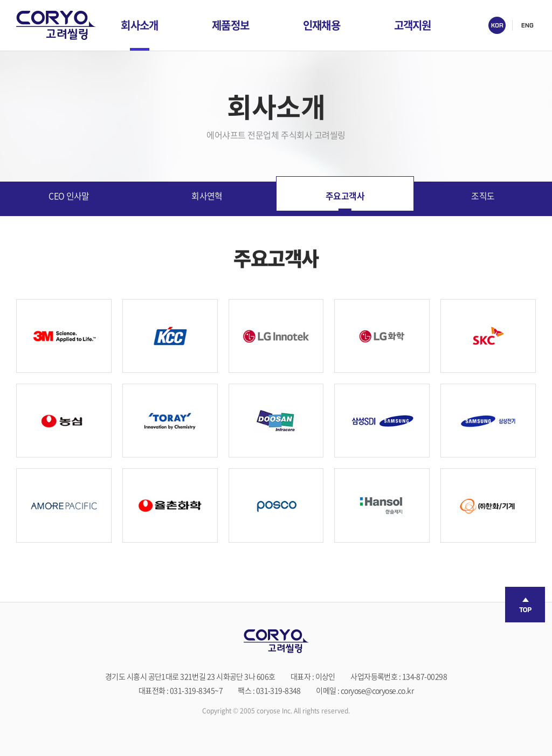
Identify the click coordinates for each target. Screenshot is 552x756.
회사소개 (139, 25)
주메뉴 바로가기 (0, 0)
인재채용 (322, 25)
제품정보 (230, 25)
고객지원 (413, 25)
